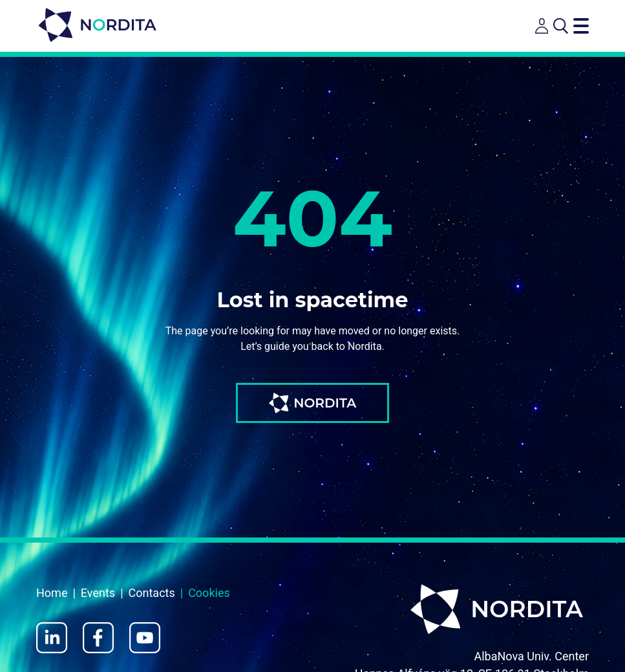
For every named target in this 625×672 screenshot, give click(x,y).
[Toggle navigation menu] (581, 26)
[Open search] (561, 26)
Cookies (209, 593)
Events (98, 593)
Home (52, 593)
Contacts (152, 593)
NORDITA (312, 403)
